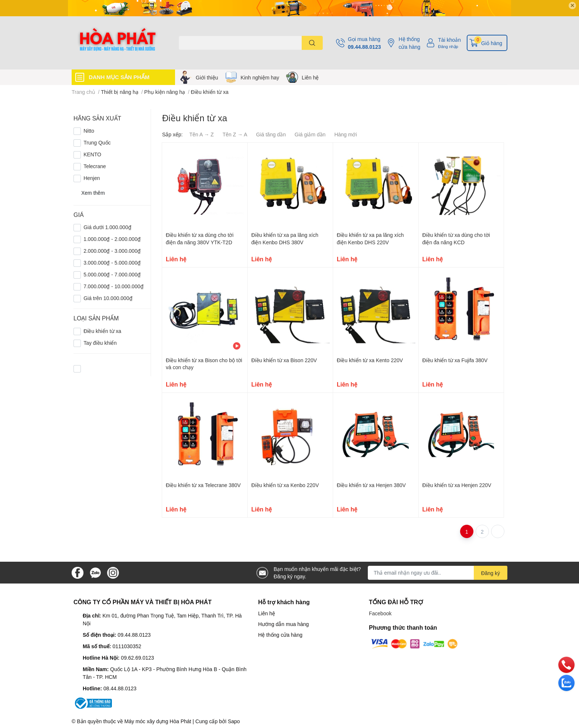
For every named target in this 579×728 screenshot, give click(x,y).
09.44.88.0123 (364, 47)
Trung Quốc (97, 142)
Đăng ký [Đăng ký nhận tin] (491, 573)
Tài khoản (449, 40)
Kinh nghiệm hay (260, 77)
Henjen (92, 178)
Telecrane (95, 166)
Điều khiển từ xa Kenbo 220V (285, 485)
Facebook (380, 613)
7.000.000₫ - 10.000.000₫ (114, 286)
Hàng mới (345, 134)
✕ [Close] (572, 5)
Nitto (89, 131)
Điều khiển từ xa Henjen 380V (371, 485)
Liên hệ (310, 77)
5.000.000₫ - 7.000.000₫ (112, 274)
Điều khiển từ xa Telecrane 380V (203, 485)
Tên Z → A (235, 134)
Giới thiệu (207, 77)
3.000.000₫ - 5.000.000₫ (112, 263)
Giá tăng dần (271, 134)
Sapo (234, 721)
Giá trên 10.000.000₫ (108, 298)
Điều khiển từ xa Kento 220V (370, 360)
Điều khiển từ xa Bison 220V (284, 360)
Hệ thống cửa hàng (409, 43)
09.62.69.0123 (138, 658)
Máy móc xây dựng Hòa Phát (158, 721)
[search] (312, 43)
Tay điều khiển (100, 343)
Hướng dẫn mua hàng (283, 624)
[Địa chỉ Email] (438, 573)
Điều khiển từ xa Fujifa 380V (455, 360)
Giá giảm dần (310, 134)
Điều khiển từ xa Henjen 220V (457, 485)
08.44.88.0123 (120, 688)
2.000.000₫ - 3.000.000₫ (112, 251)
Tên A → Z (202, 134)
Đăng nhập (448, 46)
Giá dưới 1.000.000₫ (107, 227)
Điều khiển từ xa (102, 331)
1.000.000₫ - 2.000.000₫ (112, 239)
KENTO (92, 154)
